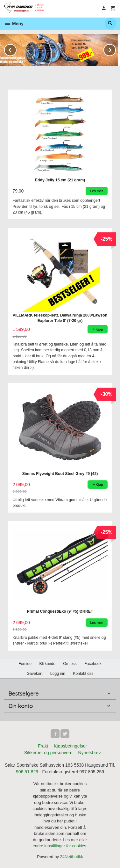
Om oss (70, 664)
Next (116, 49)
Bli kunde (47, 664)
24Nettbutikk (72, 857)
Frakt (43, 746)
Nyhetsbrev (90, 753)
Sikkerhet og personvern (48, 753)
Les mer (71, 840)
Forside (25, 664)
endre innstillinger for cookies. (60, 846)
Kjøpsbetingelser (70, 746)
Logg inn (58, 674)
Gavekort (35, 674)
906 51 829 (27, 772)
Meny (14, 24)
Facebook (93, 664)
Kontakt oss (83, 674)
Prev (16, 49)
